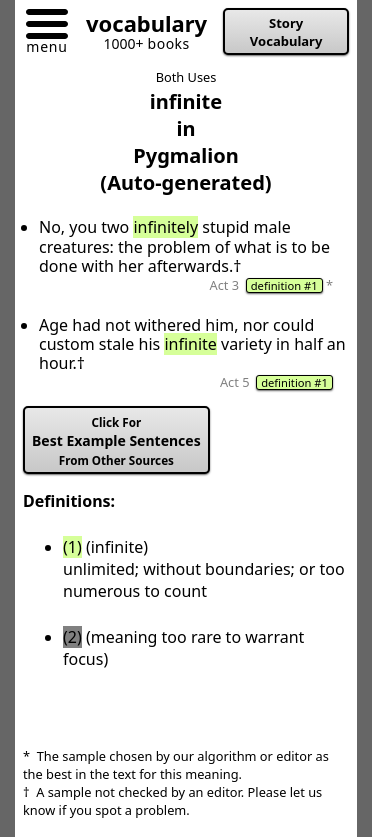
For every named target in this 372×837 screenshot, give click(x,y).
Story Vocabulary (286, 32)
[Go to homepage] (139, 27)
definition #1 (284, 285)
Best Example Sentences (116, 441)
